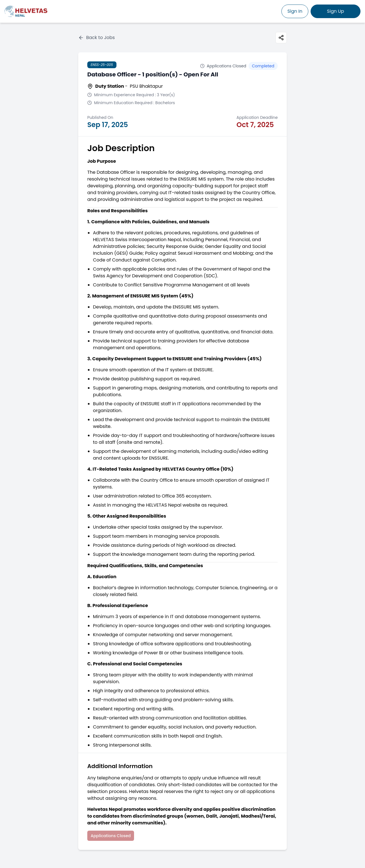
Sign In (295, 11)
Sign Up (336, 11)
